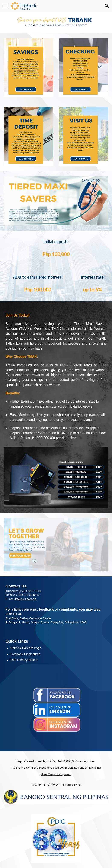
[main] (56, 242)
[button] (5, 6)
